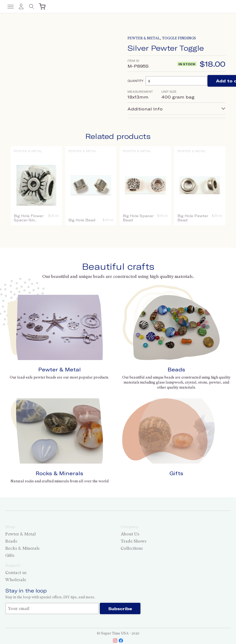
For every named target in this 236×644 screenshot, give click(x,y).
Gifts (176, 473)
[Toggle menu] (11, 7)
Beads (176, 369)
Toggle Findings (179, 38)
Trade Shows (134, 541)
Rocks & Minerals (59, 473)
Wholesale (16, 580)
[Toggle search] (32, 7)
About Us (130, 534)
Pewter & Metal (144, 38)
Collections (132, 548)
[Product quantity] (176, 81)
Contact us (16, 573)
